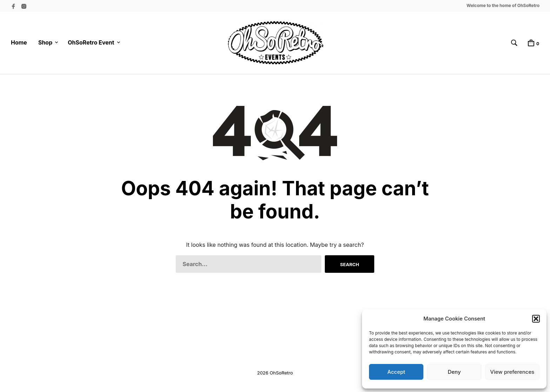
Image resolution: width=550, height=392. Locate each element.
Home (19, 42)
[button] (536, 319)
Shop (45, 42)
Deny (454, 372)
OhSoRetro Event (91, 42)
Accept (396, 372)
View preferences (512, 372)
